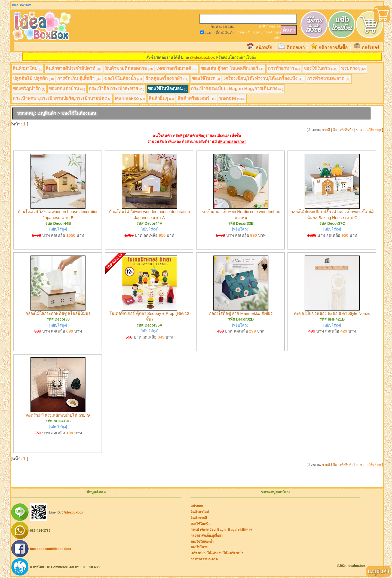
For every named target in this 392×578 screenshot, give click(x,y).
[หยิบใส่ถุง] (58, 229)
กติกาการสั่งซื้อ (333, 48)
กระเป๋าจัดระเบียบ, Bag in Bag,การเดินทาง (237, 89)
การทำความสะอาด (329, 79)
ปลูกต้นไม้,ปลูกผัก (33, 79)
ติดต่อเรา (295, 48)
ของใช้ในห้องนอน (168, 89)
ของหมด (232, 98)
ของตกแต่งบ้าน (67, 89)
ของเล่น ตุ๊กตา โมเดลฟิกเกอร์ (233, 68)
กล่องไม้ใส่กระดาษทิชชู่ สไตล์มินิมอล (58, 313)
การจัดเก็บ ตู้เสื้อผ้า (79, 79)
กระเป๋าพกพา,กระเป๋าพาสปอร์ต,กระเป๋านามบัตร (62, 98)
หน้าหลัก (264, 48)
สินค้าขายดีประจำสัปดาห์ (74, 68)
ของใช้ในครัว (320, 68)
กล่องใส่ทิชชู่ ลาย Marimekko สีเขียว (241, 313)
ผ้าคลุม (270, 26)
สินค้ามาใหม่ (27, 68)
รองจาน (257, 32)
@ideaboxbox (202, 57)
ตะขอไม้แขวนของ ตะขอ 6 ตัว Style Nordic (332, 313)
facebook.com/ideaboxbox (50, 549)
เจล (278, 26)
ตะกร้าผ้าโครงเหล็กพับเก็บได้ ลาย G (58, 415)
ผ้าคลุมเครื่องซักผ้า (167, 79)
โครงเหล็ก (245, 32)
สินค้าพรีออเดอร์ (197, 98)
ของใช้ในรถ (206, 79)
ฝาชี (262, 26)
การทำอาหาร (284, 68)
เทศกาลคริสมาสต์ (177, 68)
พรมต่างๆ (353, 68)
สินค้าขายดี (199, 518)
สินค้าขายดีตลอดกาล (129, 68)
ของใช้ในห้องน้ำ (123, 79)
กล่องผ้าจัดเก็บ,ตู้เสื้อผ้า (207, 536)
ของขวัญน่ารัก (29, 89)
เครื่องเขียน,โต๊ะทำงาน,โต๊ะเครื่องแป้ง (264, 79)
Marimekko (130, 98)
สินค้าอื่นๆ (161, 98)
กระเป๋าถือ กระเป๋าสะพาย (117, 89)
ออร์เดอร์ (371, 48)
